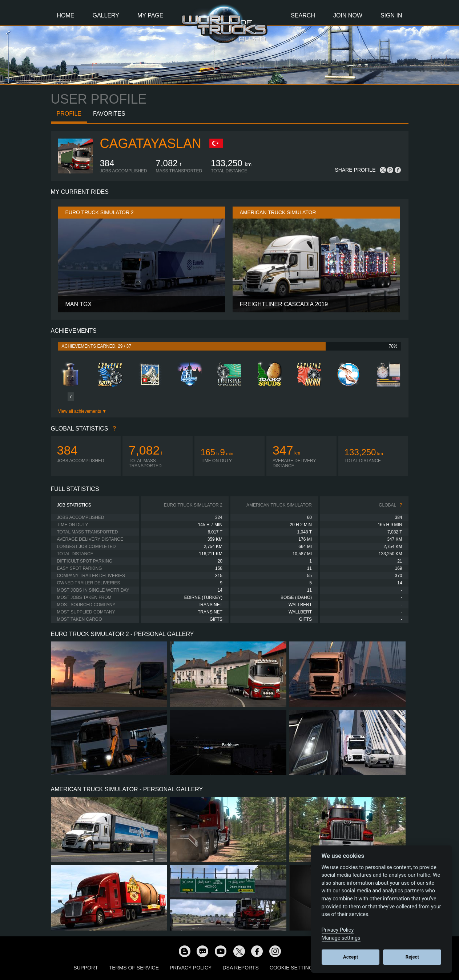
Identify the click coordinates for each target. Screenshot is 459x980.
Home (66, 15)
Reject (412, 957)
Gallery (106, 15)
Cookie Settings (293, 968)
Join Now (348, 15)
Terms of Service (134, 968)
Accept (351, 957)
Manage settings (341, 938)
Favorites (109, 114)
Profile (69, 114)
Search (303, 15)
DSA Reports (240, 968)
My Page (150, 15)
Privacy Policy (191, 968)
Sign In (391, 15)
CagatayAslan (151, 143)
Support (86, 968)
